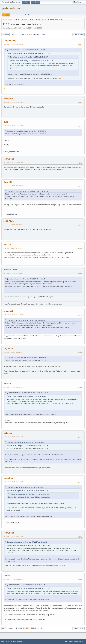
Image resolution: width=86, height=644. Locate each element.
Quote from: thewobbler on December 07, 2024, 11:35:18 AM (27, 542)
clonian (7, 576)
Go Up (4, 628)
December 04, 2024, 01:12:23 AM (13, 126)
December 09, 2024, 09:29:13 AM (13, 352)
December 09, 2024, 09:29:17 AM (13, 387)
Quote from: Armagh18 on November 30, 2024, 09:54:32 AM (27, 131)
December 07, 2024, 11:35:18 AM (13, 186)
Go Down (6, 34)
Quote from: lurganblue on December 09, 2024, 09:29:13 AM (27, 442)
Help (66, 641)
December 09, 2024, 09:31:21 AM (13, 437)
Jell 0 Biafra (9, 221)
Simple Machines (17, 641)
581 (27, 34)
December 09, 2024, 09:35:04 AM (13, 482)
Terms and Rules (73, 641)
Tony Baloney (10, 41)
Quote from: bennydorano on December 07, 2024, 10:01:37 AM (28, 191)
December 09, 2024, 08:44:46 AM (13, 248)
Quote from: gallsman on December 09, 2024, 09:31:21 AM (26, 487)
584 (38, 34)
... (21, 34)
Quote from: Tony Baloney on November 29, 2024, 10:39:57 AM (29, 53)
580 (23, 34)
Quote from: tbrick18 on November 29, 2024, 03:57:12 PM (26, 50)
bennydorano (10, 159)
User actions (79, 34)
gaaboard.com (11, 8)
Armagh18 (8, 99)
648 (43, 34)
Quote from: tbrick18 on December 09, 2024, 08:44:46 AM (26, 279)
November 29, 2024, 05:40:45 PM (13, 44)
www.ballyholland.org (10, 214)
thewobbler (9, 182)
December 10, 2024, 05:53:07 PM (13, 536)
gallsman (8, 433)
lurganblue (8, 348)
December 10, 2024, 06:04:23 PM (13, 579)
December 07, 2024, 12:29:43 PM (13, 225)
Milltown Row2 (10, 270)
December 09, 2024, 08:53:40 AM (13, 273)
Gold (6, 122)
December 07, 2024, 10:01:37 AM (13, 163)
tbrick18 (7, 244)
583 (35, 34)
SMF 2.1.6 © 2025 (6, 641)
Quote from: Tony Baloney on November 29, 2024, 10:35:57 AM (32, 61)
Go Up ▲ (82, 641)
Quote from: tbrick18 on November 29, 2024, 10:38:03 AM (29, 57)
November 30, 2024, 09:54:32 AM (13, 102)
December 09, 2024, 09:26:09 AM (13, 315)
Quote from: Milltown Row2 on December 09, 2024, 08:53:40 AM (28, 393)
